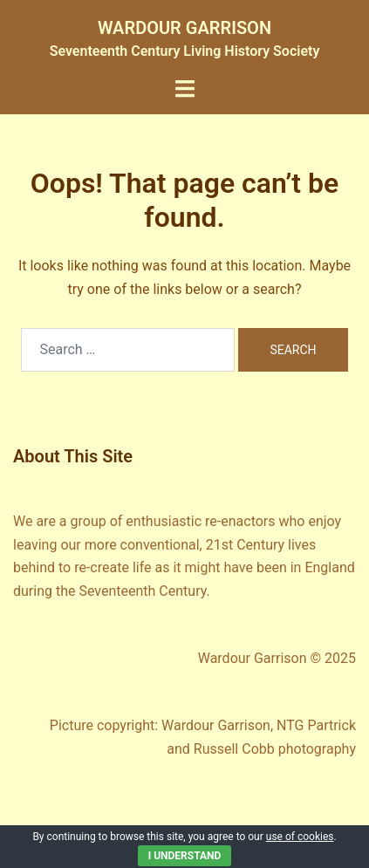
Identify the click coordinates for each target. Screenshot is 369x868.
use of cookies (300, 837)
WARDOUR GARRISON (184, 28)
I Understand (185, 856)
